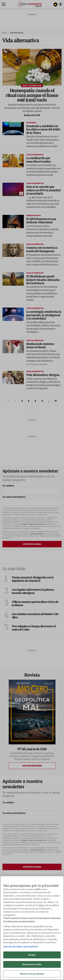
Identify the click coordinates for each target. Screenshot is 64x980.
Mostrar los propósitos (32, 974)
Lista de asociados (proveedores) (21, 947)
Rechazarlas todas (32, 964)
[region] (32, 928)
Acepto (32, 955)
